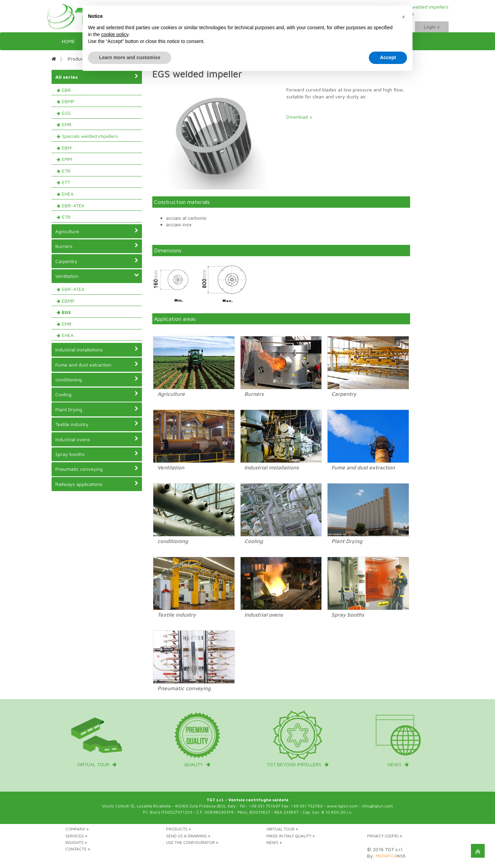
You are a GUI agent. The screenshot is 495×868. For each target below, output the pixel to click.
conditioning (97, 379)
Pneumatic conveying (97, 469)
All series (97, 77)
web (391, 856)
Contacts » (78, 849)
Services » (76, 836)
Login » (432, 27)
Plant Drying (97, 409)
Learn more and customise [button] (130, 57)
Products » (179, 829)
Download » (299, 117)
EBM (67, 148)
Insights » (76, 842)
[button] (404, 17)
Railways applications (97, 484)
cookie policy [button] (115, 34)
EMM (67, 159)
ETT (66, 182)
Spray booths (97, 454)
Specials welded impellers (90, 136)
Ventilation (97, 276)
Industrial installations (97, 349)
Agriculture (97, 231)
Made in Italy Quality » (291, 836)
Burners (97, 246)
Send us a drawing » (188, 836)
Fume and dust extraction (97, 365)
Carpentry (97, 261)
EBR (66, 90)
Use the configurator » (192, 842)
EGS (66, 113)
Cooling (97, 394)
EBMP (68, 101)
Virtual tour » (282, 829)
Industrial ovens (97, 439)
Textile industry (97, 424)
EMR (67, 124)
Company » (77, 829)
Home (68, 41)
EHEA (68, 194)
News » (274, 842)
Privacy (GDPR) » (385, 836)
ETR (66, 171)
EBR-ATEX (73, 205)
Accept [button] (388, 57)
